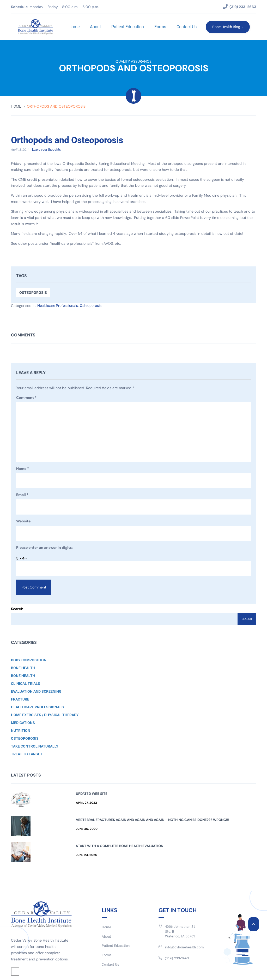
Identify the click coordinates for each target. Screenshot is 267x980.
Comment (26, 398)
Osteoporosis (33, 293)
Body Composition (29, 660)
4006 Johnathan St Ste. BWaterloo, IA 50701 (180, 932)
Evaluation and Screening (36, 692)
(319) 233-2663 (177, 958)
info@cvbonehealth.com (184, 947)
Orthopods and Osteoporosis (70, 140)
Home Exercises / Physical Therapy (45, 715)
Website (23, 521)
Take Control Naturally (35, 746)
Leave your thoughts (46, 150)
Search (17, 609)
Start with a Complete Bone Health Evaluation (120, 846)
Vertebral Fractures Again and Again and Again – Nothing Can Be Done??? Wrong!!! (153, 820)
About (95, 27)
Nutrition (21, 731)
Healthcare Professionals (58, 306)
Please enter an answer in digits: (44, 548)
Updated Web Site (92, 794)
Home (74, 27)
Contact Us (186, 27)
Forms (160, 27)
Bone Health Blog (227, 27)
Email (22, 495)
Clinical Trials (26, 684)
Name (23, 469)
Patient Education (127, 27)
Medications (23, 723)
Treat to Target (27, 754)
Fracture (20, 699)
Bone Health (23, 668)
